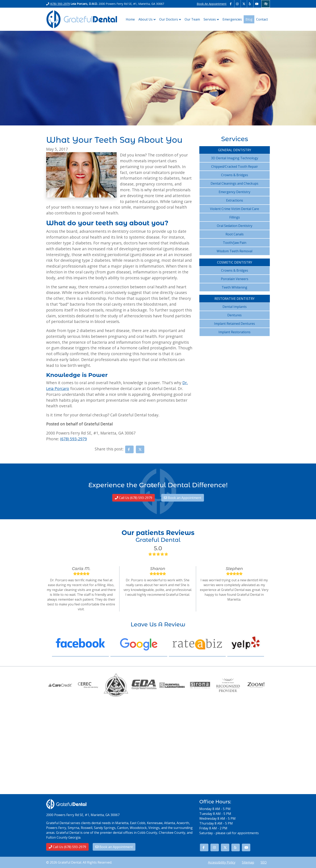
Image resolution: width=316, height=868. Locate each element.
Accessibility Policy (222, 862)
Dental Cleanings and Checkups (234, 183)
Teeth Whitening (234, 287)
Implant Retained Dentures (234, 324)
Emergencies (232, 19)
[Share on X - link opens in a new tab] (140, 449)
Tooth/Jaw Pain (235, 243)
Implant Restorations (234, 332)
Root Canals (235, 234)
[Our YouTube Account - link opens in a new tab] (257, 4)
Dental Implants (235, 307)
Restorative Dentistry (234, 299)
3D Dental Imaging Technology (235, 158)
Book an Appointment (183, 498)
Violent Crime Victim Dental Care (234, 209)
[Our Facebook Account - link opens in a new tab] (231, 4)
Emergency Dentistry (234, 192)
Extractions (235, 200)
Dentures (234, 315)
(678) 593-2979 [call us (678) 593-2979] (60, 4)
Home (130, 19)
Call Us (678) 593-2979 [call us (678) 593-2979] (134, 498)
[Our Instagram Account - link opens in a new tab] (238, 4)
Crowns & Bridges (235, 175)
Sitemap (248, 862)
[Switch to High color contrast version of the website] (266, 4)
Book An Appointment (212, 4)
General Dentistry (235, 150)
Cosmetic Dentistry (235, 262)
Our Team (192, 19)
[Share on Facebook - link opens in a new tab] (129, 449)
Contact (262, 19)
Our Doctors (171, 19)
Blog (249, 19)
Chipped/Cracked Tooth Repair (235, 167)
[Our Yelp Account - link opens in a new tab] (250, 4)
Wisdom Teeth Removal (234, 251)
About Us (148, 19)
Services (212, 19)
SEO (264, 862)
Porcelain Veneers (235, 279)
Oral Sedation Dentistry (235, 226)
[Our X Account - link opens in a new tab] (244, 4)
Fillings (235, 217)
